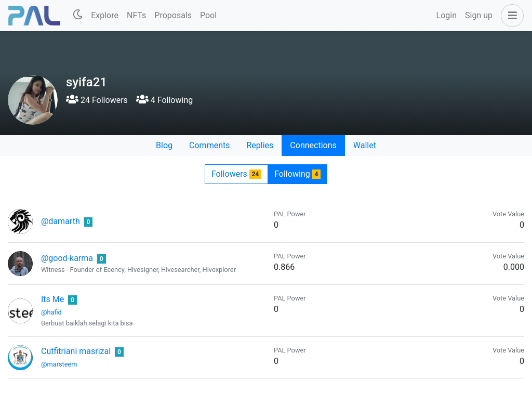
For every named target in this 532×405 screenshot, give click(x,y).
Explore (105, 15)
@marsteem (59, 364)
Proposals (173, 15)
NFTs (136, 15)
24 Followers (97, 100)
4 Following (164, 100)
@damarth (61, 221)
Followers (236, 174)
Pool (208, 15)
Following (297, 174)
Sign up (479, 15)
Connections (313, 145)
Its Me (52, 299)
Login (447, 15)
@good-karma (67, 258)
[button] (510, 16)
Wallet (365, 145)
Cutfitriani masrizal (76, 351)
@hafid (51, 312)
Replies (260, 145)
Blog (164, 145)
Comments (209, 145)
